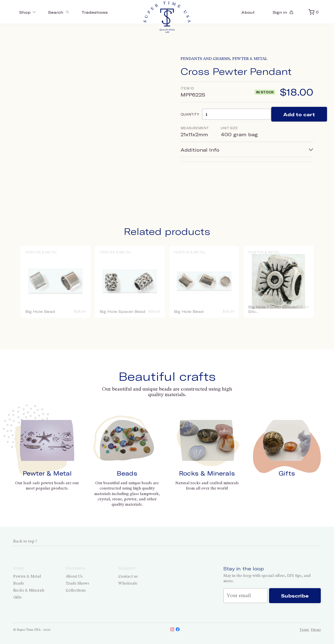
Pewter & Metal (250, 59)
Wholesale (128, 583)
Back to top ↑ (25, 541)
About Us (74, 576)
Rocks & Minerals (207, 473)
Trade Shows (77, 583)
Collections (76, 590)
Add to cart (299, 114)
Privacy (316, 630)
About (248, 12)
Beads (127, 473)
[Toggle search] (59, 12)
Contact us (128, 576)
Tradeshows (95, 12)
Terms (304, 630)
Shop (28, 12)
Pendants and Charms (205, 59)
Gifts (287, 473)
